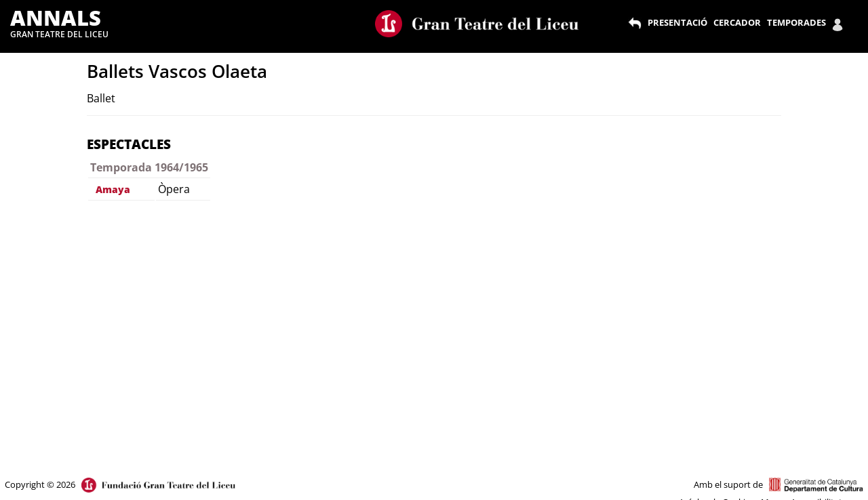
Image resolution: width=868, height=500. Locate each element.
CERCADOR (737, 22)
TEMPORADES (796, 22)
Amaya (113, 189)
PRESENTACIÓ (677, 22)
